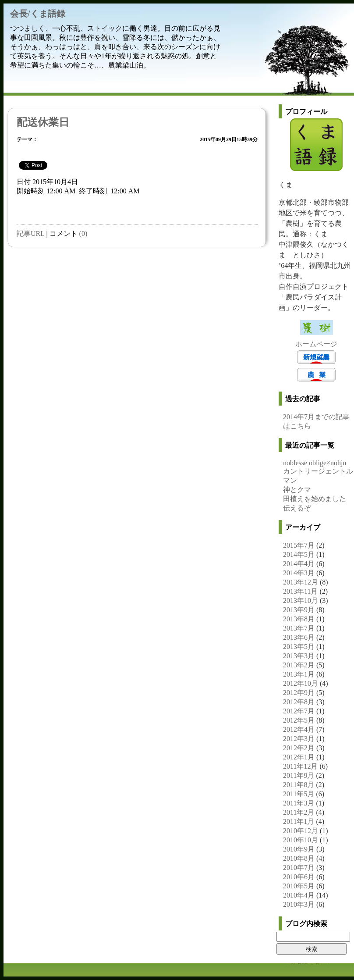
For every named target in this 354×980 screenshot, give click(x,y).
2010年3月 (299, 904)
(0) (83, 233)
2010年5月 (299, 886)
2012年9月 (299, 693)
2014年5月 (299, 554)
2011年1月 (299, 821)
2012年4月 (299, 729)
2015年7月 (299, 545)
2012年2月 (299, 748)
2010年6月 (299, 877)
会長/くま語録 (38, 14)
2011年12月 (300, 766)
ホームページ (316, 344)
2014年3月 (299, 573)
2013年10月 (301, 600)
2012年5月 (299, 720)
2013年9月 (299, 610)
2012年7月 (299, 711)
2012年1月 (299, 757)
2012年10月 (301, 683)
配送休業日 (43, 122)
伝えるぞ (297, 508)
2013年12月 (301, 582)
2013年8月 (299, 619)
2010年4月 (299, 895)
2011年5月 (299, 794)
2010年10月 (301, 840)
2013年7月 (299, 628)
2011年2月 (299, 812)
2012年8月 (299, 702)
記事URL (30, 233)
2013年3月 (299, 656)
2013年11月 (300, 591)
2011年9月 (299, 775)
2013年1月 (299, 674)
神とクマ (297, 490)
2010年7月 (299, 868)
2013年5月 (299, 647)
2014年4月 (299, 564)
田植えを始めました (315, 499)
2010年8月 (299, 858)
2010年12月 (301, 831)
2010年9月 (299, 849)
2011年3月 (299, 803)
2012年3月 (299, 739)
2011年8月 (299, 785)
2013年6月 (299, 637)
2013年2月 (299, 665)
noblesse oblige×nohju (315, 463)
